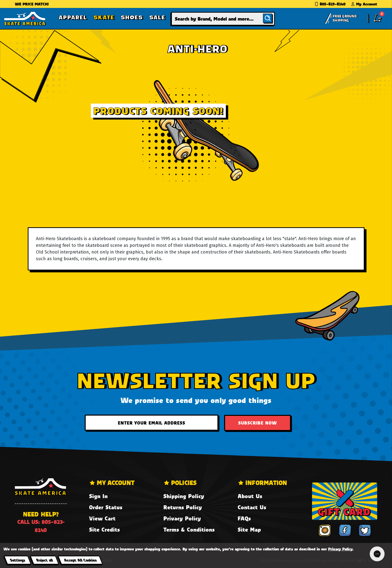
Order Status (106, 507)
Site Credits (105, 529)
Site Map (249, 529)
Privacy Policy (182, 518)
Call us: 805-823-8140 (41, 526)
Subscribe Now (258, 423)
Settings (17, 560)
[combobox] (223, 19)
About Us (250, 496)
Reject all (44, 560)
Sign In (98, 496)
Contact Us (252, 507)
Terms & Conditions (189, 529)
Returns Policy (183, 507)
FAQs (244, 518)
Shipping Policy (184, 496)
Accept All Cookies (80, 560)
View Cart (102, 518)
